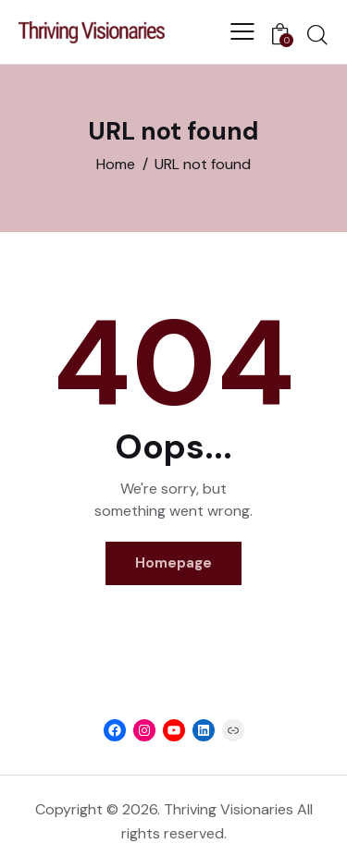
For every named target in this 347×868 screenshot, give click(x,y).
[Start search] (317, 34)
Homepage (173, 563)
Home (116, 164)
